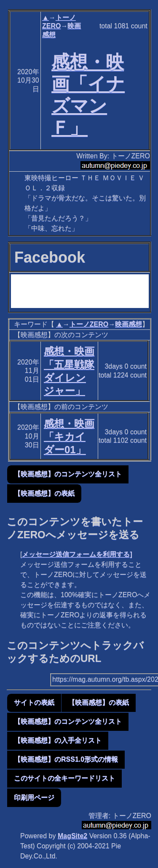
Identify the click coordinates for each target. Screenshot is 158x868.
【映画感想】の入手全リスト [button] (58, 740)
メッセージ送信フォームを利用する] (77, 554)
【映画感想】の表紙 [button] (44, 493)
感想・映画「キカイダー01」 (69, 437)
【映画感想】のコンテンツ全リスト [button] (68, 474)
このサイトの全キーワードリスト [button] (64, 778)
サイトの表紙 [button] (34, 702)
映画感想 (129, 324)
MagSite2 (72, 836)
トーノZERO (89, 324)
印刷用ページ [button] (34, 798)
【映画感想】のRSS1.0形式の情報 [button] (66, 759)
